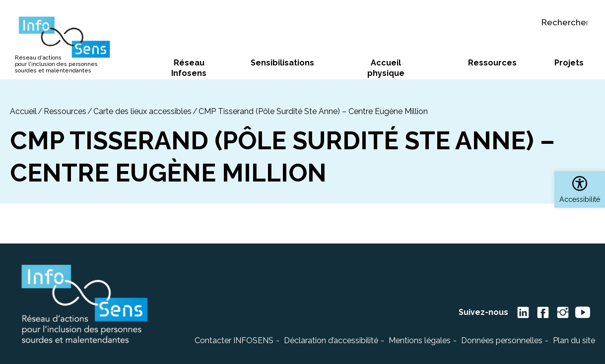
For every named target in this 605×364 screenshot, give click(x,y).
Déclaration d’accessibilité (331, 340)
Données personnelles (502, 340)
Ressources (65, 111)
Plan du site (574, 340)
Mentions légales (420, 340)
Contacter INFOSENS (234, 340)
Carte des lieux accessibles (142, 111)
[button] (580, 189)
